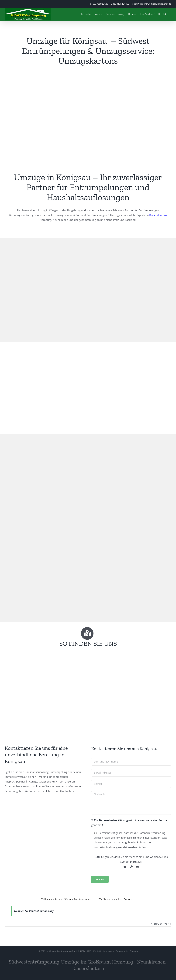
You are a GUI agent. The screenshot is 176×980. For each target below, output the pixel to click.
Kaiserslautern (158, 215)
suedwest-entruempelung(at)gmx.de (152, 4)
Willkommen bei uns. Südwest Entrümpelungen (67, 899)
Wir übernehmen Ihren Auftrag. (116, 899)
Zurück (158, 924)
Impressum (108, 951)
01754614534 (124, 4)
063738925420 (100, 4)
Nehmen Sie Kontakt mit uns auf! (34, 911)
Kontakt (97, 951)
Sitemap (134, 951)
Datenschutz (122, 951)
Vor (167, 924)
